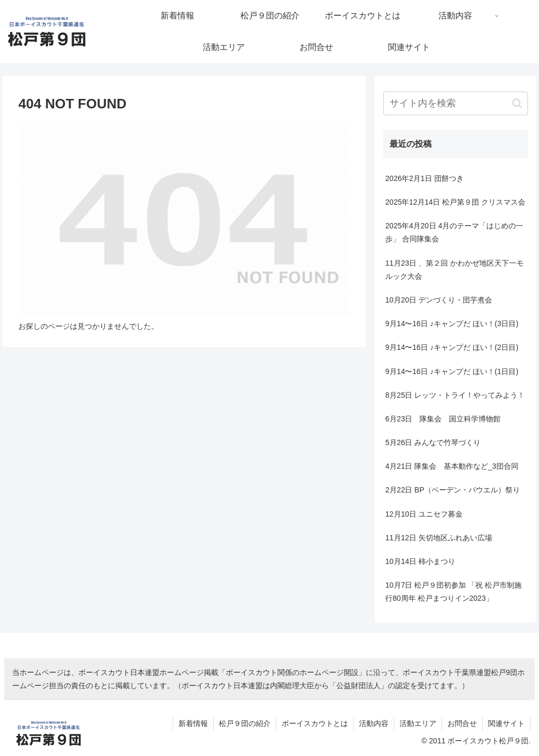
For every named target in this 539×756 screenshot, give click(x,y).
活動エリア (418, 723)
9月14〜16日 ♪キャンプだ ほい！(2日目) (452, 347)
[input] (455, 103)
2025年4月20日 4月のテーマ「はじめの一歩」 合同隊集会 (454, 232)
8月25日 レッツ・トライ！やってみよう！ (455, 395)
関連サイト (506, 723)
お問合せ (462, 723)
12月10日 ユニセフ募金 (424, 514)
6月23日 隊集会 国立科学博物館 (443, 419)
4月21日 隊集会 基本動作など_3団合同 (452, 466)
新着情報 (193, 723)
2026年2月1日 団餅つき (425, 178)
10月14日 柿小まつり (420, 561)
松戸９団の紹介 (245, 723)
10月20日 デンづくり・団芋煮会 (439, 300)
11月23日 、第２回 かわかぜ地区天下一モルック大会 (455, 270)
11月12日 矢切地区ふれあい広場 (439, 538)
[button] (517, 103)
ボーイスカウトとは (315, 723)
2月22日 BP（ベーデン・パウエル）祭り (453, 490)
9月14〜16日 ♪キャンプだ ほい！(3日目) (452, 324)
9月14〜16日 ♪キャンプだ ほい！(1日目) (452, 371)
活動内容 (374, 723)
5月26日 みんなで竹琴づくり (433, 442)
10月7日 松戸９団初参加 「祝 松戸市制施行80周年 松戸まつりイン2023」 (453, 592)
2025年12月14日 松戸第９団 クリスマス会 (455, 202)
